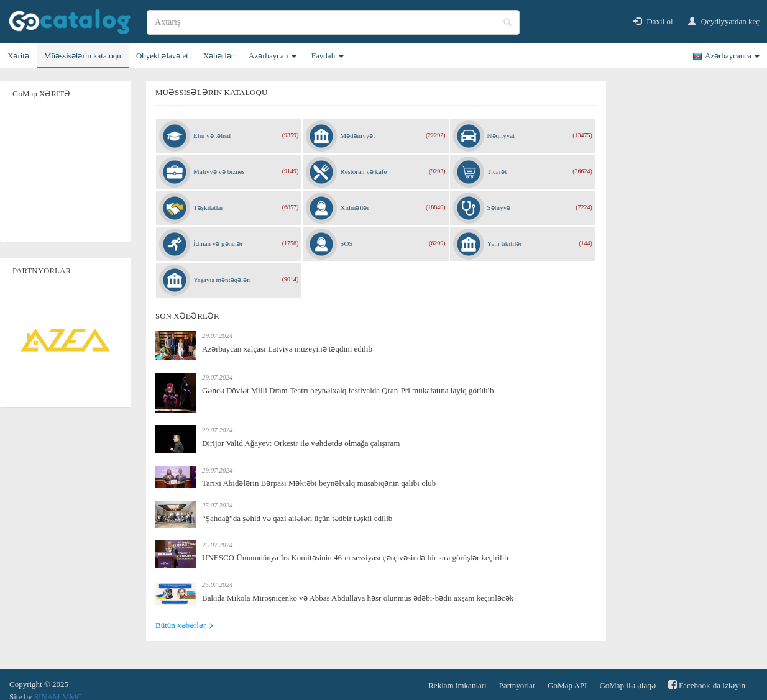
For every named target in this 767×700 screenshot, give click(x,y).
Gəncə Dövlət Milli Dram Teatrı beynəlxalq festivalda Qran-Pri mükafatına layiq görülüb (348, 390)
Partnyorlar (517, 685)
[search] (333, 22)
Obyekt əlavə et (162, 56)
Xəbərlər (218, 56)
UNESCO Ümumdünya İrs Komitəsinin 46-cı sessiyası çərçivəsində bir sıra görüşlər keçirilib (355, 557)
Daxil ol (653, 21)
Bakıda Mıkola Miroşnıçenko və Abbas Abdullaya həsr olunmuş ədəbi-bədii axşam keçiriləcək (358, 598)
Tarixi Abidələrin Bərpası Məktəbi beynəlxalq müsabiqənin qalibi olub (319, 483)
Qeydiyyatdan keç (724, 21)
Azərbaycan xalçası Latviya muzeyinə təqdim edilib (287, 349)
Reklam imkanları (457, 685)
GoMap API (567, 685)
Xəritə (18, 56)
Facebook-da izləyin (707, 685)
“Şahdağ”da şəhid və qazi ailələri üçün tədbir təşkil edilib (297, 518)
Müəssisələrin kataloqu (83, 56)
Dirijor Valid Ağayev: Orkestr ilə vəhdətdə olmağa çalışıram (301, 443)
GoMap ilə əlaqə (627, 685)
